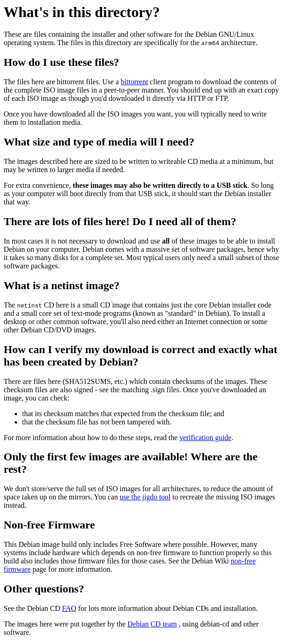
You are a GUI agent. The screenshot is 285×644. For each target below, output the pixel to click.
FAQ (69, 608)
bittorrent (135, 82)
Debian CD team (152, 624)
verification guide (205, 438)
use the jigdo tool (145, 497)
